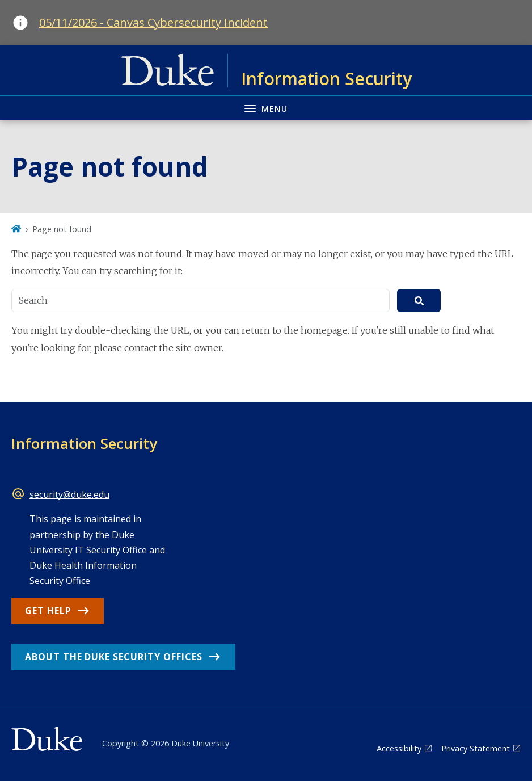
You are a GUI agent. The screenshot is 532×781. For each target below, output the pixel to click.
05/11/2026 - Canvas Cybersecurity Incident (153, 22)
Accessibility (399, 748)
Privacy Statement (476, 748)
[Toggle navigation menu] (266, 108)
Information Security (84, 443)
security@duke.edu (69, 494)
